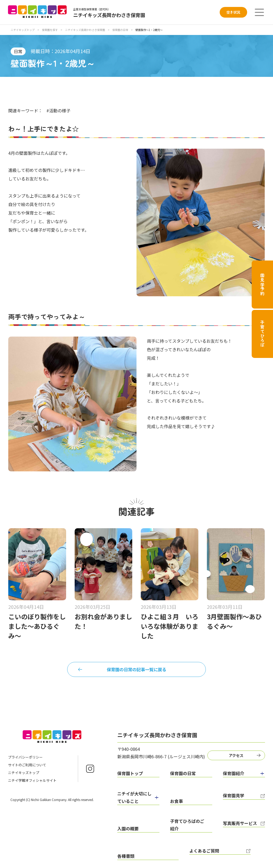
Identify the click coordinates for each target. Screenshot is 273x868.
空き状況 (233, 12)
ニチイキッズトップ (23, 30)
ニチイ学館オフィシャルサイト (32, 784)
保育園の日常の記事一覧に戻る (136, 670)
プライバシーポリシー (25, 760)
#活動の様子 (58, 111)
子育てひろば (262, 334)
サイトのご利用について (27, 768)
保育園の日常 (121, 30)
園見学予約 (262, 285)
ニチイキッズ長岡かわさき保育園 (85, 30)
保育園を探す (50, 30)
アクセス (238, 757)
